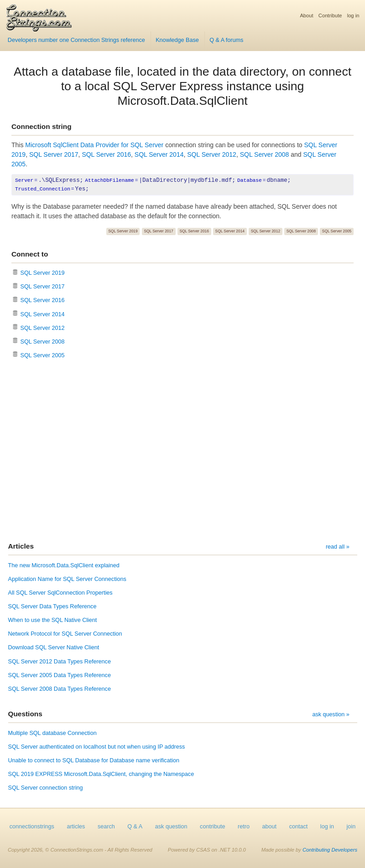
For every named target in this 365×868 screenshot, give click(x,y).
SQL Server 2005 (337, 231)
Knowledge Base (177, 40)
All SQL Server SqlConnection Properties (60, 593)
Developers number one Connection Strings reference (76, 40)
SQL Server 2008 (265, 154)
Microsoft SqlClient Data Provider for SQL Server (94, 145)
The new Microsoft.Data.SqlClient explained (64, 565)
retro (244, 827)
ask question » (331, 714)
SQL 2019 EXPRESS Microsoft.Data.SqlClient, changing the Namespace (101, 774)
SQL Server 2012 (212, 154)
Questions (25, 714)
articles (76, 827)
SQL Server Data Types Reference (52, 606)
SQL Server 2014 (159, 154)
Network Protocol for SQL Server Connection (65, 634)
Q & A (135, 827)
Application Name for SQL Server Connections (67, 579)
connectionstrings (32, 827)
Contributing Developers (330, 850)
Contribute (330, 15)
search (106, 827)
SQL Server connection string (46, 788)
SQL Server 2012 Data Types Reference (60, 662)
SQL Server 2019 (123, 231)
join (351, 827)
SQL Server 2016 (106, 154)
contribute (212, 827)
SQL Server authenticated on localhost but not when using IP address (97, 747)
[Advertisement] (182, 452)
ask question (171, 827)
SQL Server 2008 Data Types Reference (60, 689)
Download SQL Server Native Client (54, 647)
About (306, 15)
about (270, 827)
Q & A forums (226, 40)
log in (353, 15)
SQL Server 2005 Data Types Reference (60, 675)
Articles (21, 546)
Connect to (30, 254)
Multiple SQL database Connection (52, 733)
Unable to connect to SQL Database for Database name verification (94, 760)
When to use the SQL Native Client (53, 620)
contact (299, 827)
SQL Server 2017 (54, 154)
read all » (338, 547)
